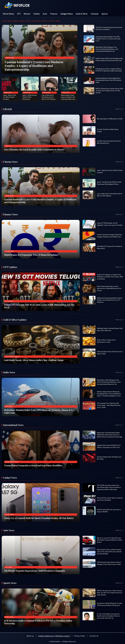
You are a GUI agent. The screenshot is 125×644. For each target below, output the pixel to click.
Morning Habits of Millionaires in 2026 (110, 119)
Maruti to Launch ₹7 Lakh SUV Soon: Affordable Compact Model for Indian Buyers (110, 540)
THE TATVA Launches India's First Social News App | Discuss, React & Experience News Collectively (109, 487)
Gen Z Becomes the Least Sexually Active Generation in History (34, 149)
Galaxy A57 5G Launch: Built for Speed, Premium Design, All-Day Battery (39, 518)
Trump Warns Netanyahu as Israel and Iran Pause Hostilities (33, 465)
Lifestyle (95, 14)
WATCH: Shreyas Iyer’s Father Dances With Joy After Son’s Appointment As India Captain (109, 91)
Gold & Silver (82, 14)
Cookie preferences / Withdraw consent (54, 636)
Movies (27, 14)
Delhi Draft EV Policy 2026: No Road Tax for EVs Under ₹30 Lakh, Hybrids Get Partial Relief (109, 552)
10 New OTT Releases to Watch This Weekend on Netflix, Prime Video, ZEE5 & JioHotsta (110, 277)
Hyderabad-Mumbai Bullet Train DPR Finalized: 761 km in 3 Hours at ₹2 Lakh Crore (108, 39)
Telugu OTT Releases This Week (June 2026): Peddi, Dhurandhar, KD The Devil (39, 306)
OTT (19, 14)
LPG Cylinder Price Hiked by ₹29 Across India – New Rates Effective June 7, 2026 (109, 405)
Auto (45, 14)
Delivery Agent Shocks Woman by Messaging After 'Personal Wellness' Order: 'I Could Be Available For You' (109, 394)
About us (30, 636)
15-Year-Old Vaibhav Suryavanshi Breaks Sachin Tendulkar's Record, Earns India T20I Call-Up (108, 616)
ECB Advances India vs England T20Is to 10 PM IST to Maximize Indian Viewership (109, 70)
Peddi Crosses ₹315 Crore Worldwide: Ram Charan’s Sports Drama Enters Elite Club (109, 59)
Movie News (9, 14)
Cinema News (10, 58)
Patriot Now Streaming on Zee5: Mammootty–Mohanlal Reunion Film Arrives (109, 288)
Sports (105, 14)
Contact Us (94, 636)
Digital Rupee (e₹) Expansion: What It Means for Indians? (31, 255)
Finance (54, 14)
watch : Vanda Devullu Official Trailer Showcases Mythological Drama (30, 98)
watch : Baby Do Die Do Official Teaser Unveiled (10, 97)
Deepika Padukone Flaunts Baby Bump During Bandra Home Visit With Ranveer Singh (108, 80)
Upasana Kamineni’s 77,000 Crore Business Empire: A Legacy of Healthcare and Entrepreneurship (34, 66)
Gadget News (67, 14)
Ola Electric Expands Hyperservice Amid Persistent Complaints (109, 28)
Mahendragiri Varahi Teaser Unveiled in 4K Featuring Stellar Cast (68, 97)
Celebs (37, 14)
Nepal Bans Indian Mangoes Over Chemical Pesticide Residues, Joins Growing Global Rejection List (107, 49)
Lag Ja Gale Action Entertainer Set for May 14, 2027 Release (49, 97)
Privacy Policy (80, 636)
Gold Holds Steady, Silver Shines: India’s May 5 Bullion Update (34, 360)
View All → (119, 109)
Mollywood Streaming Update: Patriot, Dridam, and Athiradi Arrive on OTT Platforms (110, 300)
